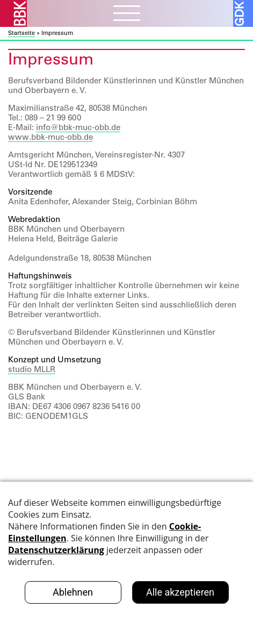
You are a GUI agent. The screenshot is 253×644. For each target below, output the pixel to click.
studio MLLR (32, 369)
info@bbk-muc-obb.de (78, 127)
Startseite (21, 33)
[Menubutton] (127, 15)
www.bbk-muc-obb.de (50, 137)
